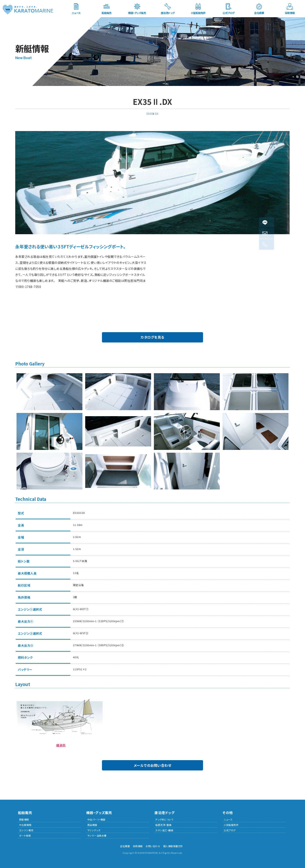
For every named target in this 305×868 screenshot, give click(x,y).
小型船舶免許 (198, 13)
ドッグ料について (164, 819)
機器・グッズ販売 (137, 13)
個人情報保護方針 (173, 846)
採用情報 (290, 13)
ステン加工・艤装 (164, 830)
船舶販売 (107, 13)
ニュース (76, 13)
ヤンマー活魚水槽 (97, 836)
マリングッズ (94, 830)
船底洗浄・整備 (163, 825)
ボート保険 (25, 836)
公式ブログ (229, 13)
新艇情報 (24, 819)
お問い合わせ (153, 846)
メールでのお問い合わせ (153, 765)
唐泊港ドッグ (168, 13)
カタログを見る (152, 337)
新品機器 (92, 825)
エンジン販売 (26, 830)
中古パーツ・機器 (96, 819)
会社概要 (259, 13)
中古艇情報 (25, 825)
